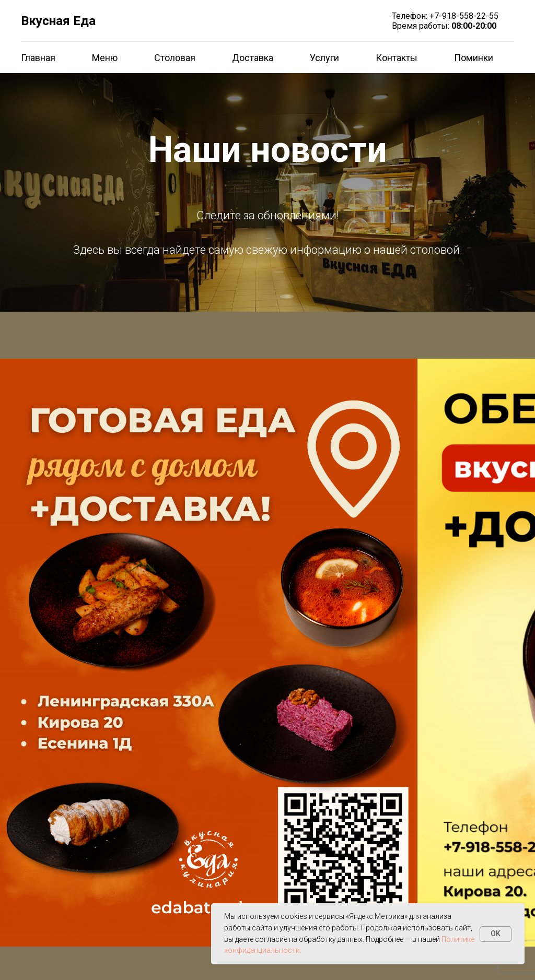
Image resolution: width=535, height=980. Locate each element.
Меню (105, 58)
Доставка (253, 58)
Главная (38, 58)
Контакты (397, 58)
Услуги (324, 58)
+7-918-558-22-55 (464, 16)
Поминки (474, 58)
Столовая (175, 58)
